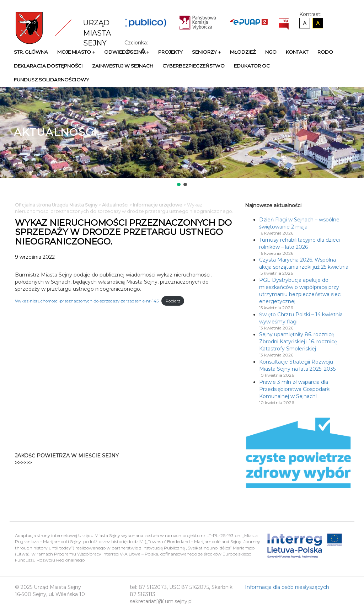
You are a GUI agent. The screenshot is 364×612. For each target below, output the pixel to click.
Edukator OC (252, 66)
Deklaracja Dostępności (48, 66)
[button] (179, 184)
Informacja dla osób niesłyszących (287, 587)
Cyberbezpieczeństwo (194, 66)
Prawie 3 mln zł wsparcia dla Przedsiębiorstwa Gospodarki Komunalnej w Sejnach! (295, 389)
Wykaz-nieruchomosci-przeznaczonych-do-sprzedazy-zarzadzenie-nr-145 (87, 301)
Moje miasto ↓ (76, 52)
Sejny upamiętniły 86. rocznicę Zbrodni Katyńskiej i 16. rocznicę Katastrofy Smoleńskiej (298, 342)
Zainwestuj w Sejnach (123, 66)
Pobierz (173, 301)
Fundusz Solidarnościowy (52, 80)
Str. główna (31, 52)
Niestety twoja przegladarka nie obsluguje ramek (201, 459)
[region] (182, 137)
